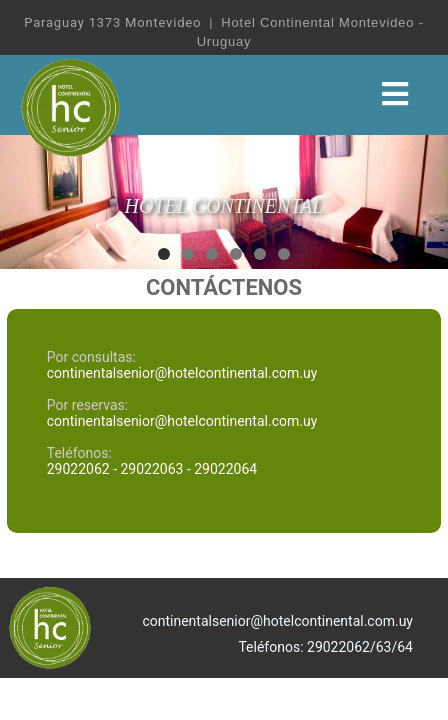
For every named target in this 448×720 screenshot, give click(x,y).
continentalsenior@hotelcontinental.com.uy (182, 373)
